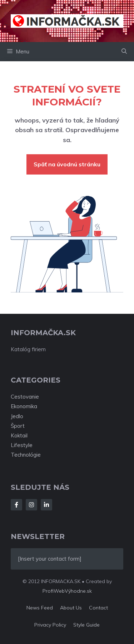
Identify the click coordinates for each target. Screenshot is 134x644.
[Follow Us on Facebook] (16, 505)
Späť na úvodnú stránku (67, 164)
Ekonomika (24, 406)
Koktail (19, 435)
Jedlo (17, 416)
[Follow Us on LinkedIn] (46, 505)
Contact (98, 608)
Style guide (86, 625)
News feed (40, 608)
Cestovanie (25, 397)
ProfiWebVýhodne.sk (67, 591)
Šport (18, 426)
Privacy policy (50, 625)
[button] (124, 52)
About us (71, 608)
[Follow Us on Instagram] (31, 505)
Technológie (26, 455)
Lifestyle (22, 445)
